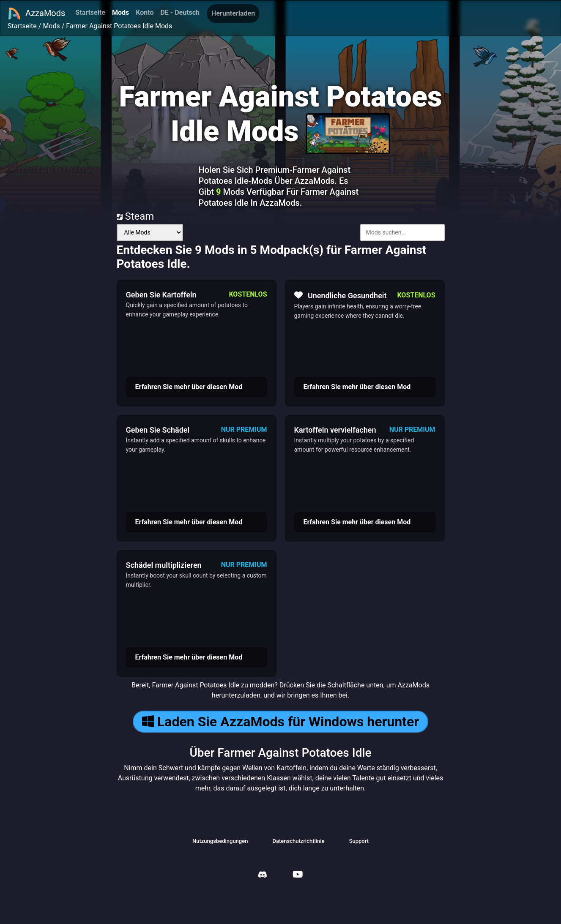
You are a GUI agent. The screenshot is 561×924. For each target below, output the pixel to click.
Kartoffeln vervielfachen (335, 430)
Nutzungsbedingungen (220, 841)
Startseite (90, 12)
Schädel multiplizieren (164, 565)
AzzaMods (36, 14)
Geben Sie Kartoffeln (161, 295)
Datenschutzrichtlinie (298, 841)
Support (359, 841)
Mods (120, 12)
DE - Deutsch (180, 12)
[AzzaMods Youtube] (298, 875)
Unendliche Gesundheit (341, 295)
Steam (135, 216)
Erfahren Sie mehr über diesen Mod (189, 387)
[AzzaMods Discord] (263, 876)
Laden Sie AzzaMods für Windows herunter (280, 722)
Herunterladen (233, 13)
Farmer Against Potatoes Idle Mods (119, 26)
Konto (145, 12)
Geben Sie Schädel (158, 430)
